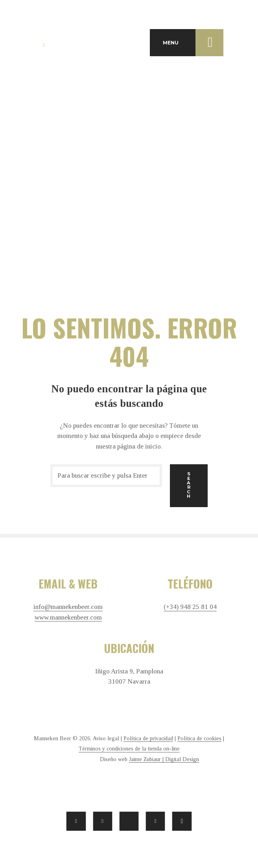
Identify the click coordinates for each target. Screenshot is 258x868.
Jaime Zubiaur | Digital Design (164, 759)
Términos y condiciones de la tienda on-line (129, 749)
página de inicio (139, 446)
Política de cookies (199, 738)
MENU (193, 42)
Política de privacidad (148, 738)
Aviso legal (106, 738)
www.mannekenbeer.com (68, 618)
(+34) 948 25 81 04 (190, 607)
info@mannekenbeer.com (68, 607)
